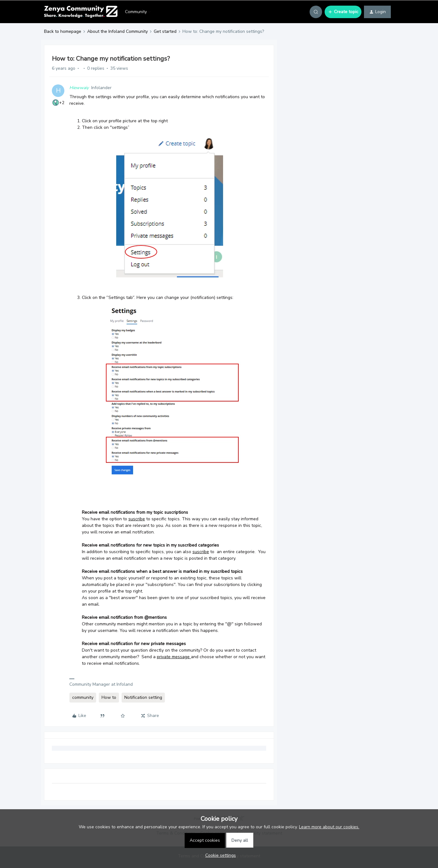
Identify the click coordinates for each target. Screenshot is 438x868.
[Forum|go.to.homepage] (81, 12)
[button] (343, 12)
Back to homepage (63, 31)
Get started (165, 31)
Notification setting (143, 697)
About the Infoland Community (117, 31)
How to (109, 697)
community (83, 697)
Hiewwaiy (79, 88)
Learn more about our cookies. (329, 827)
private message (173, 657)
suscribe (137, 519)
